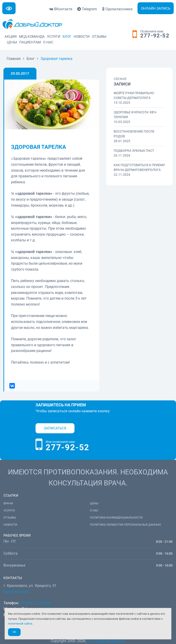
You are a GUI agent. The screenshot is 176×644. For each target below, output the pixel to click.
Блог (67, 37)
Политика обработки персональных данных (125, 525)
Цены (12, 42)
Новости (82, 37)
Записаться (55, 428)
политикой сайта (20, 624)
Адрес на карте (16, 592)
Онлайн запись (156, 8)
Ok (14, 632)
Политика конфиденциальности (116, 518)
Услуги (54, 37)
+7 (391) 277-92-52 (35, 603)
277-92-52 (155, 36)
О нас (48, 42)
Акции (11, 37)
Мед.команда (32, 37)
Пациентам (30, 42)
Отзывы (99, 37)
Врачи (8, 503)
